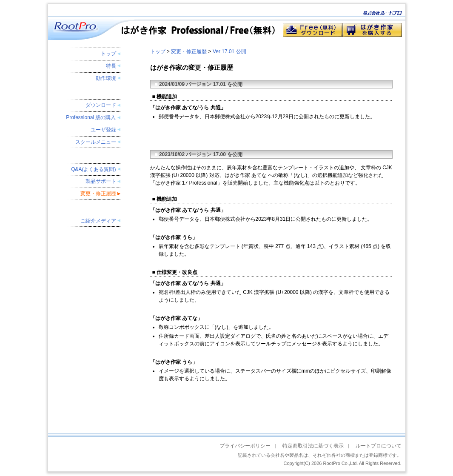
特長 (111, 66)
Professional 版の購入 (91, 117)
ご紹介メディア (98, 221)
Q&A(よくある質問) (93, 169)
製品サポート (101, 181)
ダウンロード (101, 105)
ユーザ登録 (103, 130)
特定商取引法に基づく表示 (313, 446)
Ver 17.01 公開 (229, 51)
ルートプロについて (379, 446)
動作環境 (106, 78)
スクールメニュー (96, 142)
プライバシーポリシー (245, 446)
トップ (108, 54)
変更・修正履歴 (98, 194)
